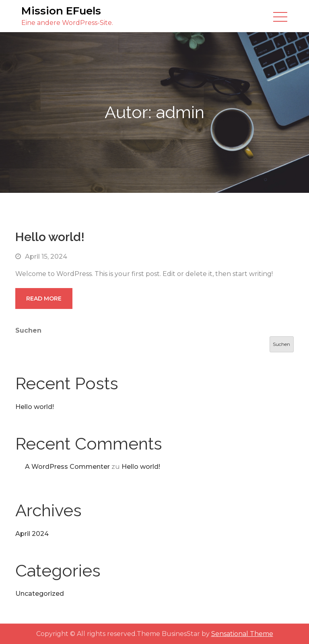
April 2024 (32, 534)
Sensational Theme (242, 634)
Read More (44, 298)
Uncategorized (40, 594)
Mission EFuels (61, 11)
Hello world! (50, 237)
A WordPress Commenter (67, 467)
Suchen (28, 330)
